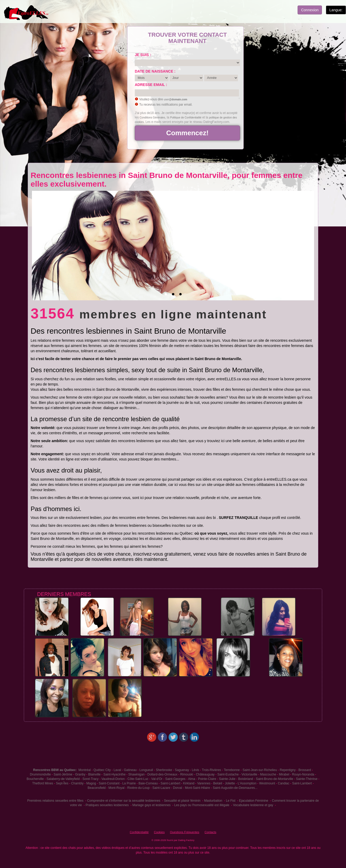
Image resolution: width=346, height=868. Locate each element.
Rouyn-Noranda (303, 774)
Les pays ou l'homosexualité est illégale (202, 805)
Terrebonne (232, 770)
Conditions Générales (152, 118)
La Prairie (129, 783)
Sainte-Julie (227, 779)
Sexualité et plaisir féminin (182, 801)
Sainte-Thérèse (307, 779)
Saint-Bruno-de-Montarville (274, 779)
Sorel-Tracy (91, 779)
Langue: (336, 10)
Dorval (178, 788)
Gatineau (130, 770)
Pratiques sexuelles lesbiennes (107, 805)
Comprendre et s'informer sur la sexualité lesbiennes (124, 801)
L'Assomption (247, 783)
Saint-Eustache (228, 774)
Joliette (230, 783)
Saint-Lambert (170, 783)
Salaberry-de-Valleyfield (63, 779)
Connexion (310, 10)
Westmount (267, 783)
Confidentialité (139, 832)
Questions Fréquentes (185, 832)
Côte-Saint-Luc (138, 779)
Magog (91, 783)
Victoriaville (249, 774)
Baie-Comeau (148, 783)
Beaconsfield (97, 788)
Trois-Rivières (211, 770)
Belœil (218, 783)
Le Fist (231, 801)
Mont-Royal (116, 788)
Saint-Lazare (161, 788)
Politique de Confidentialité (186, 118)
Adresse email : (151, 85)
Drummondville (40, 774)
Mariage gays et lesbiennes (152, 805)
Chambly (77, 783)
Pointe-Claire (207, 779)
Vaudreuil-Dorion (113, 779)
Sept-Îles (62, 783)
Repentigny (288, 770)
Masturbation (213, 801)
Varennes (204, 783)
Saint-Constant (109, 783)
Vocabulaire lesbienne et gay (253, 805)
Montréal (85, 770)
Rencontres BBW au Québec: (55, 770)
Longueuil (146, 770)
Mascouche (268, 774)
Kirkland (189, 783)
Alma (192, 779)
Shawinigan (136, 774)
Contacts (210, 832)
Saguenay (182, 770)
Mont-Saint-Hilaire (197, 788)
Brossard (305, 770)
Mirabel (284, 774)
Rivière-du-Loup (138, 788)
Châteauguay (205, 774)
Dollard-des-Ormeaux (162, 774)
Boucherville (35, 779)
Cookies (159, 832)
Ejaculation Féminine (253, 801)
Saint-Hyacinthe (115, 774)
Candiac (283, 783)
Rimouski (186, 774)
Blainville (94, 774)
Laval (117, 770)
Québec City (102, 770)
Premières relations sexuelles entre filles (55, 801)
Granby (80, 774)
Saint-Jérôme (63, 774)
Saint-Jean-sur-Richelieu (260, 770)
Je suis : (143, 55)
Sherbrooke (164, 770)
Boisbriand (246, 779)
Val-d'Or (157, 779)
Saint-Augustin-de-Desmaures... (235, 788)
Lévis (196, 770)
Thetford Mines (43, 783)
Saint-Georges (175, 779)
